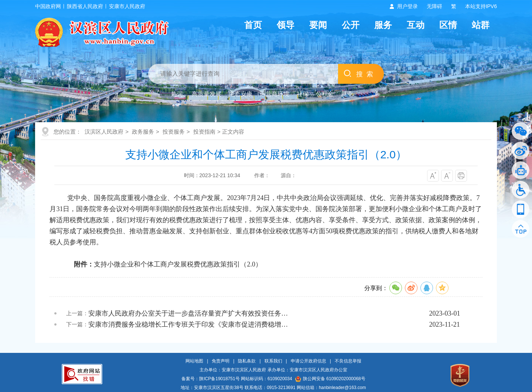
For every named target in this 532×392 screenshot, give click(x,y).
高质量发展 (207, 94)
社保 (303, 94)
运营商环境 (274, 94)
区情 (448, 25)
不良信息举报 (348, 361)
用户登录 (407, 6)
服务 (383, 25)
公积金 (325, 94)
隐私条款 (247, 361)
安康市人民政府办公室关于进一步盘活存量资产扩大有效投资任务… (188, 313)
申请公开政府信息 (308, 361)
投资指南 (204, 132)
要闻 (318, 25)
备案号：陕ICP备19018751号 (210, 379)
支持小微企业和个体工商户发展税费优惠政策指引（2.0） (178, 264)
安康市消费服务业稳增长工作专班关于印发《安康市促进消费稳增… (188, 324)
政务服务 (143, 132)
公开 (351, 25)
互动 (416, 25)
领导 (286, 25)
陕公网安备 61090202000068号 (330, 379)
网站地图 (194, 361)
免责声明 (221, 361)
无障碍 (434, 6)
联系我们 (273, 361)
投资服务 (174, 132)
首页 (253, 25)
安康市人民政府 (127, 6)
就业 (347, 94)
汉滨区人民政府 (104, 132)
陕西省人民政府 (85, 6)
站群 (481, 25)
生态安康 (241, 94)
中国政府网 (48, 6)
